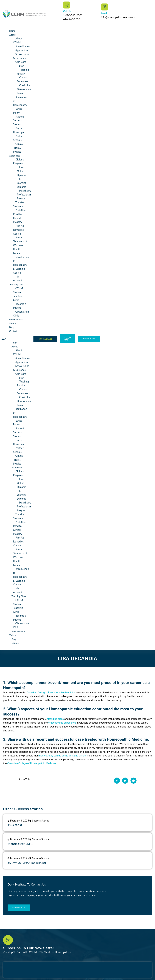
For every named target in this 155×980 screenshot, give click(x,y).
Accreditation (23, 46)
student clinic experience (68, 718)
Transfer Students (19, 203)
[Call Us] (67, 5)
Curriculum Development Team (25, 89)
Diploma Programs (19, 160)
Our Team (21, 62)
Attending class (55, 714)
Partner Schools (18, 137)
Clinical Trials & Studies (18, 147)
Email (104, 13)
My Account (18, 276)
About (12, 35)
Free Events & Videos (17, 628)
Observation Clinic (21, 311)
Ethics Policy (18, 110)
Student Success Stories (19, 120)
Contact (13, 329)
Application (22, 50)
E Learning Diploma (22, 182)
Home (12, 31)
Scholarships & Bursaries (21, 56)
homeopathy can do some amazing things (63, 751)
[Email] (104, 7)
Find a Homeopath (20, 129)
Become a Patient (20, 303)
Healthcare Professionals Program (24, 193)
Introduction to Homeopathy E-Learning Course (21, 263)
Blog (11, 325)
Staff (22, 66)
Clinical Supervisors (24, 79)
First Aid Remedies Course (19, 228)
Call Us (67, 11)
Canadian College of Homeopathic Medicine (52, 688)
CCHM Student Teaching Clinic (18, 292)
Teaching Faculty (23, 71)
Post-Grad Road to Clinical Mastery (20, 214)
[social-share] (117, 775)
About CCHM (18, 40)
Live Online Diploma (22, 170)
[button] (15, 336)
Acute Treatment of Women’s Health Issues (20, 243)
